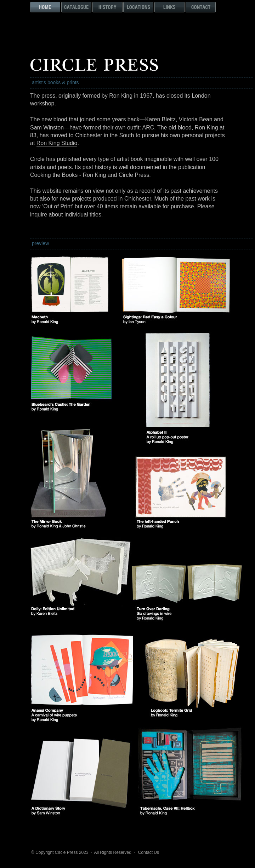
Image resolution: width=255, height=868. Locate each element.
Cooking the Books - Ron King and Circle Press (90, 175)
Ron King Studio (57, 143)
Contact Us (149, 852)
